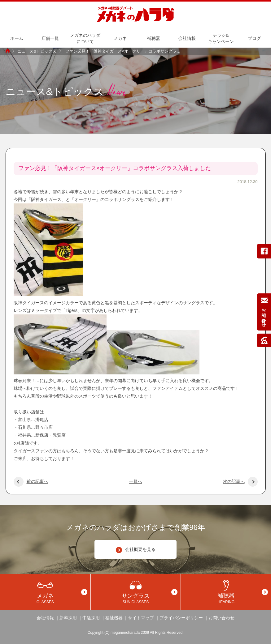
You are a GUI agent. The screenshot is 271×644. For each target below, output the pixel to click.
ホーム (17, 38)
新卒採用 (68, 618)
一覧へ (136, 481)
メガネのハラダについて (85, 38)
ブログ (254, 38)
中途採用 (91, 618)
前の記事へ (31, 481)
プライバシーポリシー (181, 618)
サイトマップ (141, 618)
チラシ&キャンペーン (221, 38)
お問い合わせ (221, 618)
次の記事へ (240, 481)
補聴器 (154, 38)
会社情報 (187, 38)
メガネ (120, 38)
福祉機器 (114, 618)
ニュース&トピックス (37, 51)
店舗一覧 (50, 38)
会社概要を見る (136, 550)
